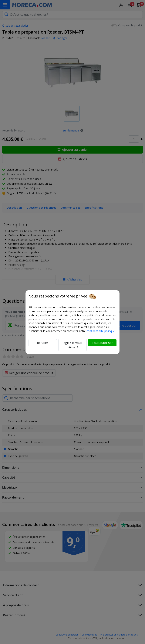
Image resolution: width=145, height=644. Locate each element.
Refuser (43, 343)
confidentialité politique (101, 331)
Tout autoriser (102, 343)
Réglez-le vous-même (72, 345)
